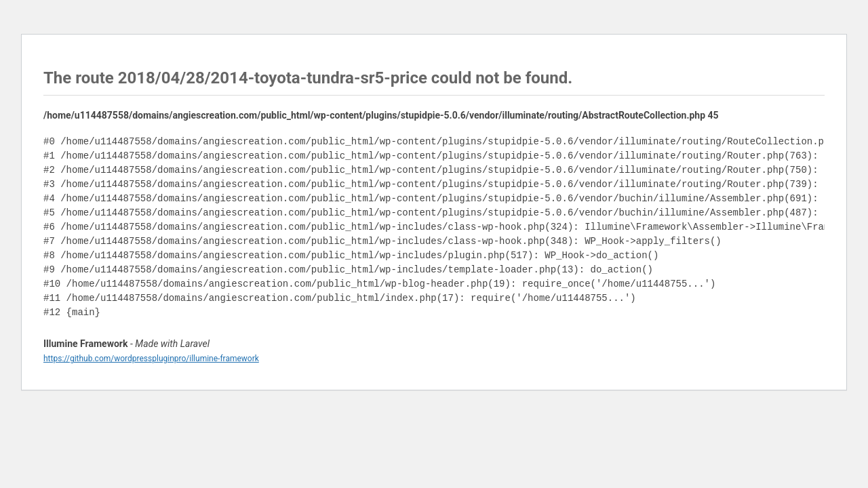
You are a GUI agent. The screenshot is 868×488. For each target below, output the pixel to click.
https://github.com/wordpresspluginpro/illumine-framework (151, 359)
